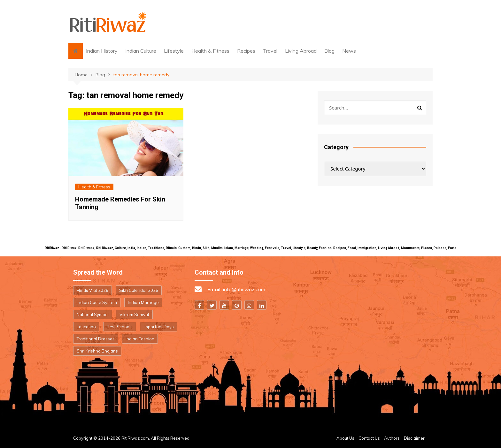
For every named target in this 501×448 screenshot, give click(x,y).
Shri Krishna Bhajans (97, 351)
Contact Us (369, 438)
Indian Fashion (140, 339)
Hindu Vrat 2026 (92, 290)
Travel (270, 51)
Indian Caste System (97, 302)
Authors (392, 438)
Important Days (159, 327)
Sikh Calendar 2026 (139, 290)
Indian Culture (141, 51)
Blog (329, 51)
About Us (345, 438)
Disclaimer (414, 438)
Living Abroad (301, 51)
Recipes (246, 51)
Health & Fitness (210, 51)
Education (86, 327)
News (349, 51)
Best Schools (120, 327)
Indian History (102, 51)
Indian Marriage (143, 302)
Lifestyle (174, 51)
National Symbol (93, 315)
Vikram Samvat (134, 315)
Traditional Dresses (96, 339)
